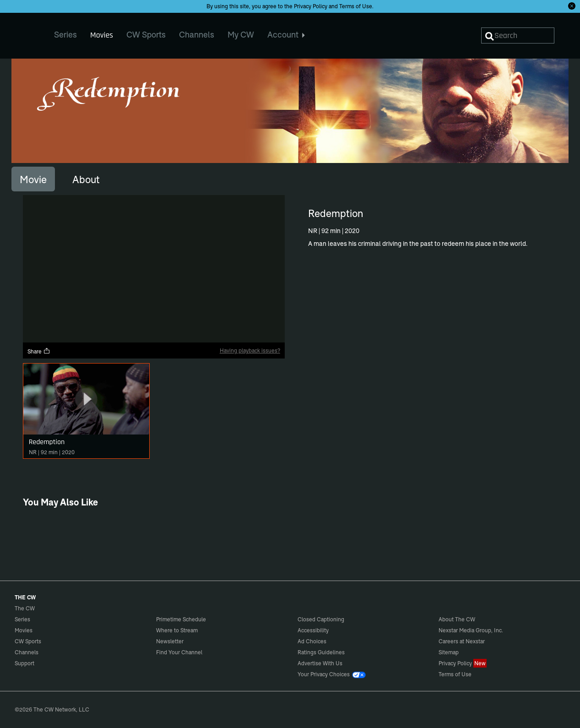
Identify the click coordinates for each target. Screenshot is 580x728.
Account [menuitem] (286, 35)
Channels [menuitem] (197, 35)
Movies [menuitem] (102, 35)
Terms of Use (356, 6)
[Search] (518, 35)
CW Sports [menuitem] (146, 35)
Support (24, 663)
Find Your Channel (179, 652)
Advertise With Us (320, 663)
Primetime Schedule (181, 619)
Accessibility (313, 630)
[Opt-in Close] (572, 6)
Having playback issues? (250, 350)
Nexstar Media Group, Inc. (471, 630)
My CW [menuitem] (241, 35)
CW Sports (28, 641)
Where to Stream (177, 630)
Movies (24, 630)
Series (22, 619)
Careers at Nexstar (462, 641)
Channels (27, 652)
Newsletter (170, 641)
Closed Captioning (321, 619)
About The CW (457, 619)
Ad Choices (312, 641)
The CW (19, 33)
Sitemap (449, 652)
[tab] (33, 179)
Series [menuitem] (65, 35)
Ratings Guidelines (321, 652)
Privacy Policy (311, 6)
